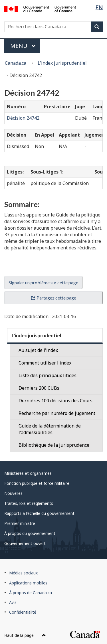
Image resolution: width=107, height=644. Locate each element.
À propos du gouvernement (30, 533)
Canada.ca (16, 63)
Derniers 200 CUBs (39, 388)
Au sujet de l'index (38, 350)
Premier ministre (20, 523)
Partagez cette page (53, 298)
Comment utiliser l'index (45, 363)
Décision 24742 (23, 118)
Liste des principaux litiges (48, 375)
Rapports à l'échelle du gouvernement (39, 513)
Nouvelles (13, 493)
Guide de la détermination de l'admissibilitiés (50, 429)
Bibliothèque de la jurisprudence (54, 445)
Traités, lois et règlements (29, 503)
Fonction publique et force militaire (37, 483)
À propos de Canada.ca (31, 593)
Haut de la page (25, 635)
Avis (13, 602)
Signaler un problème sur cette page (43, 282)
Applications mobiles (28, 583)
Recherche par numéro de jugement (57, 413)
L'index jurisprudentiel (62, 63)
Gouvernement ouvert (25, 543)
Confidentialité (23, 612)
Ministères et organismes (28, 473)
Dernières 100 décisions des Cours (55, 401)
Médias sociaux (23, 573)
